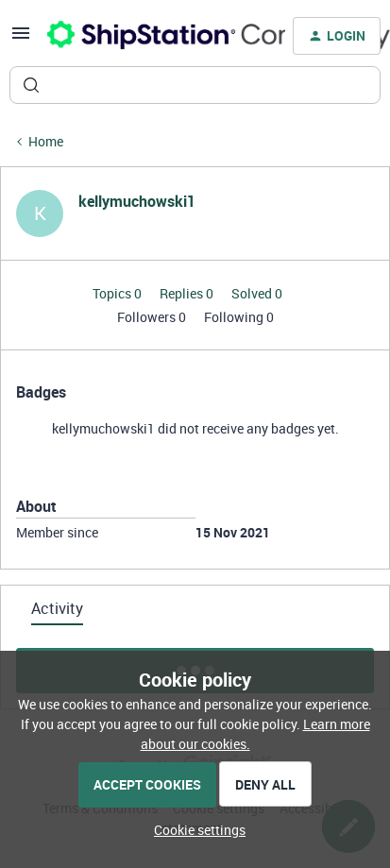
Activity (57, 608)
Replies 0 (188, 293)
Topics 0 (119, 293)
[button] (21, 39)
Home (46, 141)
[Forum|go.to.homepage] (155, 36)
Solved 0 (257, 293)
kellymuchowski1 (137, 201)
